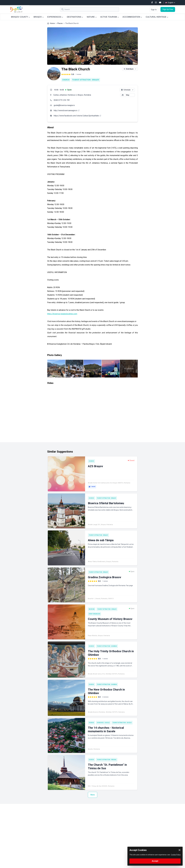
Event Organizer (95, 614)
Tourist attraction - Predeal (107, 760)
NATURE (92, 17)
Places (60, 23)
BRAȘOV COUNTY (20, 17)
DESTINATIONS (75, 17)
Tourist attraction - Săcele (122, 723)
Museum (92, 609)
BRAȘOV (39, 17)
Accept (155, 861)
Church (66, 80)
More (93, 795)
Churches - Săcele (103, 723)
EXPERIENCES (55, 17)
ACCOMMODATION (132, 17)
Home (52, 23)
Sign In (154, 10)
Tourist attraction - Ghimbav (107, 646)
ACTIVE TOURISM (109, 17)
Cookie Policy (176, 855)
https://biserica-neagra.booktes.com (62, 314)
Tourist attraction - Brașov (86, 80)
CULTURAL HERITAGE (157, 17)
